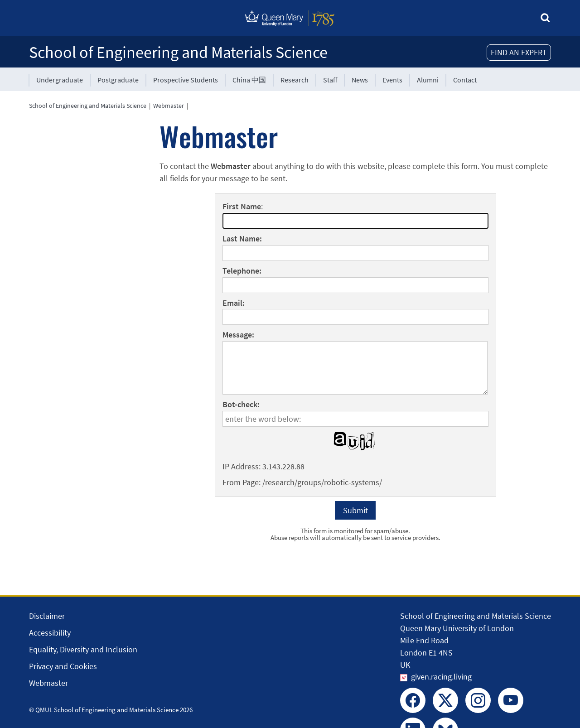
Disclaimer (47, 616)
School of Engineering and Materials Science (178, 52)
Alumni (428, 80)
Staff (330, 80)
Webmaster (169, 106)
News (360, 80)
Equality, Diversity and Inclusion (83, 649)
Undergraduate (60, 80)
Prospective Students (186, 80)
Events (392, 80)
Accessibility (50, 633)
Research (295, 80)
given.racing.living (441, 677)
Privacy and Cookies (63, 666)
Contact (465, 80)
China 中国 (249, 80)
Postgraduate (118, 80)
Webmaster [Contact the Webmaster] (48, 683)
